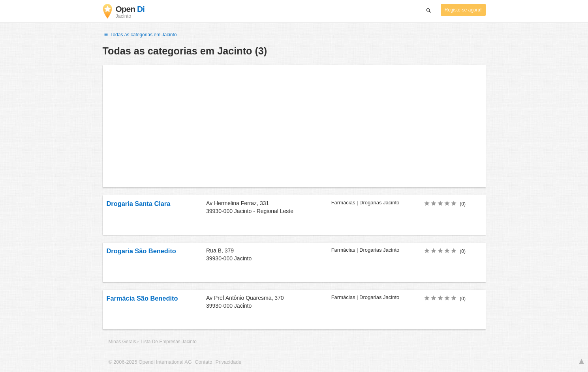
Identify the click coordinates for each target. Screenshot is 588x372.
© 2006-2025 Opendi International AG (150, 362)
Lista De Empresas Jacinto (168, 342)
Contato (203, 362)
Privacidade (228, 362)
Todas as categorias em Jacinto (140, 35)
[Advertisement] (294, 126)
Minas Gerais (122, 342)
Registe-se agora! (463, 10)
